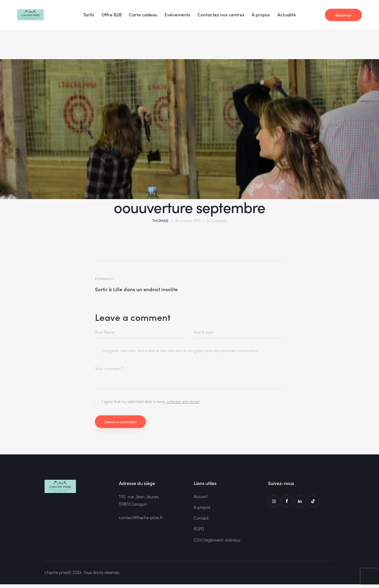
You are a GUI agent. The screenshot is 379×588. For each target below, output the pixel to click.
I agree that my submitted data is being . (151, 402)
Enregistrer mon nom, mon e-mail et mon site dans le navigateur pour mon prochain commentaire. (180, 351)
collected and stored (183, 402)
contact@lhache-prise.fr (142, 520)
